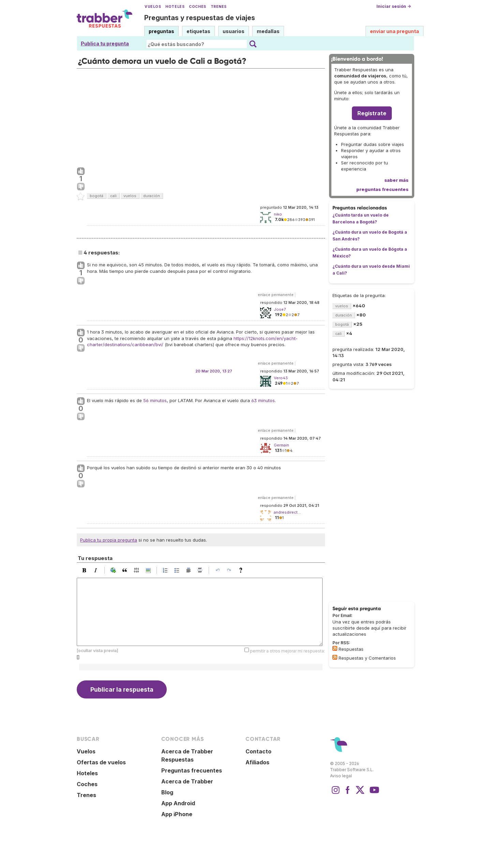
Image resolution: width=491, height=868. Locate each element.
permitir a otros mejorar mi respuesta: (287, 651)
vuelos (130, 196)
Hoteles (175, 7)
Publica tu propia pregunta (109, 540)
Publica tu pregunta (105, 43)
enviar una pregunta (395, 31)
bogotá (96, 196)
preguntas (161, 31)
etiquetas (198, 31)
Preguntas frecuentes (192, 770)
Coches (197, 7)
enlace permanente (276, 295)
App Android (178, 803)
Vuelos (153, 7)
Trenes (219, 7)
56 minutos (155, 400)
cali (113, 196)
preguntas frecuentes (382, 189)
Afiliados (257, 762)
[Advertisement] (201, 116)
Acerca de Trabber (187, 781)
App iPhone (177, 814)
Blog (167, 792)
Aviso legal (341, 776)
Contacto (258, 751)
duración (152, 196)
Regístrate (372, 113)
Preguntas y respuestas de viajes (200, 18)
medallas (268, 31)
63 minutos (263, 400)
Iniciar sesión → (394, 6)
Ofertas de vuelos (101, 762)
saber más (396, 180)
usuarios (234, 31)
